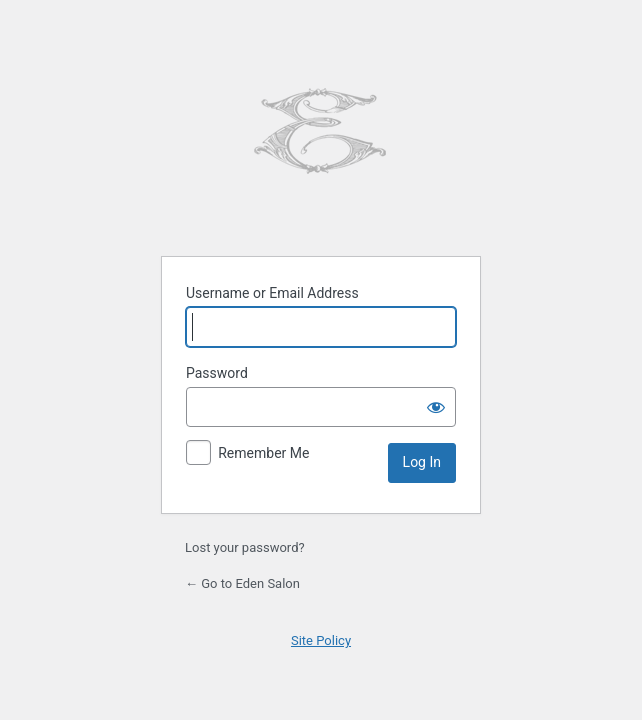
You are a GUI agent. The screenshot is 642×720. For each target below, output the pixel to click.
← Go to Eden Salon (242, 583)
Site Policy (321, 640)
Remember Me (263, 453)
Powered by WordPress (321, 132)
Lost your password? (245, 547)
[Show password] (436, 407)
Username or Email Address (272, 293)
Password (217, 373)
